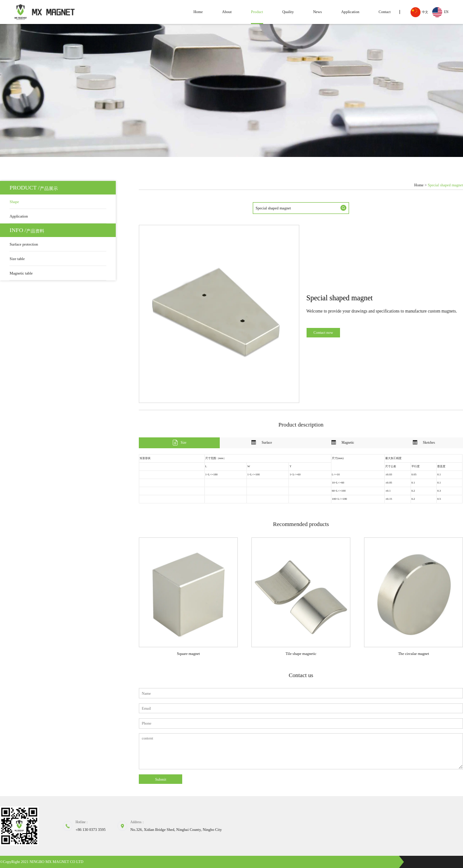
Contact (385, 12)
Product (257, 12)
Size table (17, 259)
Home (198, 12)
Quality (288, 12)
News (317, 12)
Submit (161, 779)
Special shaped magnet (445, 185)
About (227, 12)
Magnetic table (21, 273)
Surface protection (24, 244)
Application (350, 12)
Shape (14, 202)
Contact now (323, 332)
